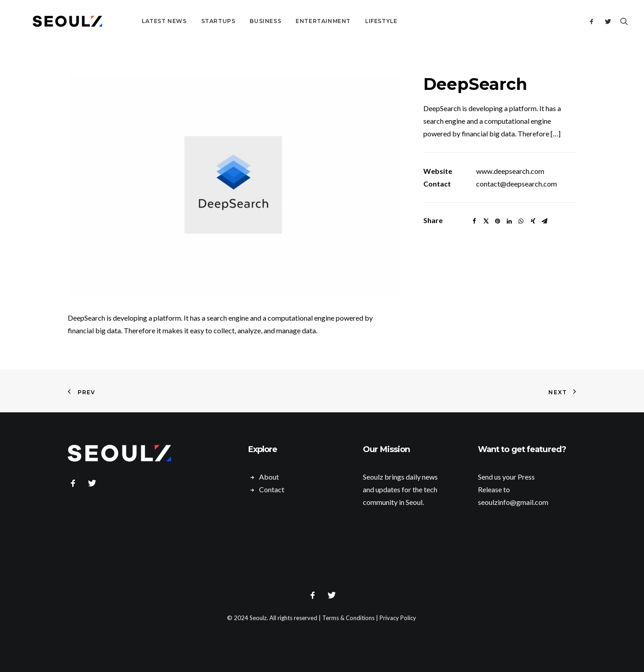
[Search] (622, 21)
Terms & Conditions (348, 618)
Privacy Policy (398, 618)
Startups (195, 21)
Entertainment (300, 21)
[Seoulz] (56, 21)
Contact (272, 489)
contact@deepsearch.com (517, 184)
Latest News (141, 21)
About (269, 477)
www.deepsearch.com (510, 171)
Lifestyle (358, 21)
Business (242, 21)
